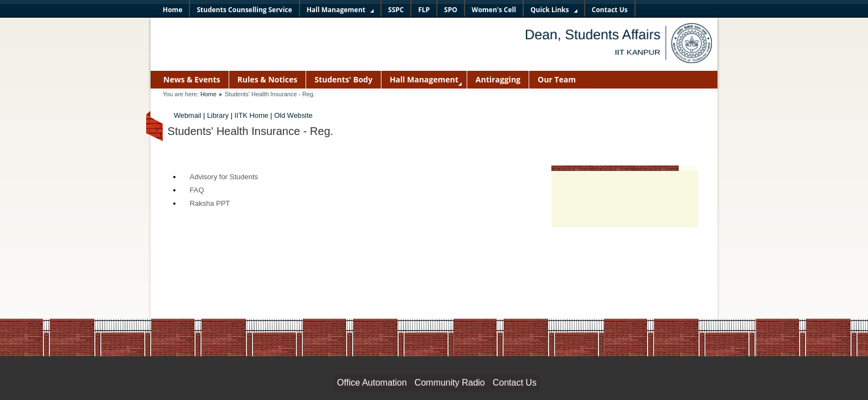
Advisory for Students (224, 177)
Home (208, 94)
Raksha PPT (210, 203)
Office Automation (372, 383)
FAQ (197, 190)
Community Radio (450, 383)
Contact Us (515, 383)
